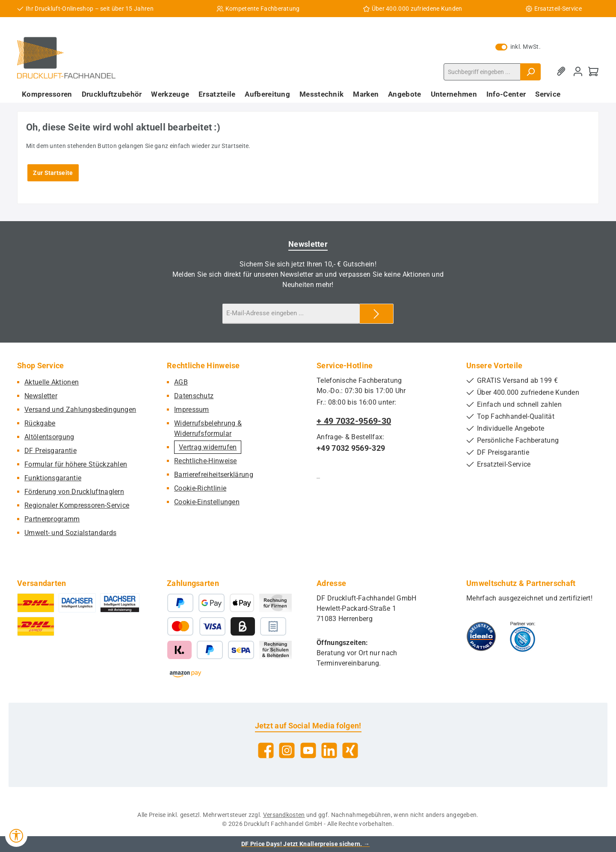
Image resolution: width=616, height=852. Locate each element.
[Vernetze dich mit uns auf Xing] (350, 750)
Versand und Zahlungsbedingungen (80, 410)
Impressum (192, 410)
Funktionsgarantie (53, 478)
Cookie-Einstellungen (207, 502)
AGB (181, 382)
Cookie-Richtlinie (200, 488)
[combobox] (482, 72)
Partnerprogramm (52, 519)
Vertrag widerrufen (208, 447)
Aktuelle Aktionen (52, 382)
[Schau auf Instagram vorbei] (287, 750)
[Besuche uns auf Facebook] (266, 750)
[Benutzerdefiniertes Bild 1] (481, 636)
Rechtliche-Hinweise (206, 461)
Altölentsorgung (49, 437)
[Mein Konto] (578, 72)
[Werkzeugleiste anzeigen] (16, 836)
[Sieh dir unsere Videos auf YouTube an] (308, 750)
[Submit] (376, 314)
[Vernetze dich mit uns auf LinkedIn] (329, 750)
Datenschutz (194, 396)
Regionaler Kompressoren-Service (77, 505)
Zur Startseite (53, 173)
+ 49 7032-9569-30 (354, 421)
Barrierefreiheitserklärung (214, 475)
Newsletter (41, 396)
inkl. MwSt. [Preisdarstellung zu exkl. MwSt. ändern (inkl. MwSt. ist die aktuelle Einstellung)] (518, 47)
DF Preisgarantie (50, 451)
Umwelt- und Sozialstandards (70, 533)
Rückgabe (40, 423)
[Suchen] (530, 72)
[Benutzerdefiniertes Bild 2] (523, 636)
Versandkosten (284, 815)
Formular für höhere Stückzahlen (76, 464)
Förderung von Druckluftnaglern (74, 492)
